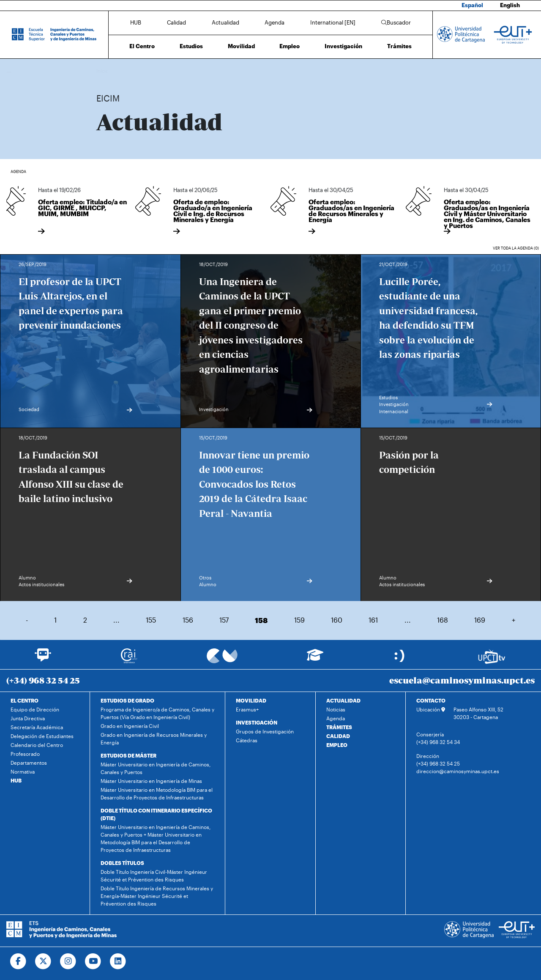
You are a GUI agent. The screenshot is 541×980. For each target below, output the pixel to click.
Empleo (290, 46)
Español (472, 5)
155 (151, 620)
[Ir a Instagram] (68, 961)
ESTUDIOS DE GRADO (127, 700)
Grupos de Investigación (265, 731)
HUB (136, 22)
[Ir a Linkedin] (118, 961)
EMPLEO (337, 745)
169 (480, 620)
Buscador (396, 22)
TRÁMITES (339, 727)
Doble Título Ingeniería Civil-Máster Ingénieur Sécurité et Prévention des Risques (154, 876)
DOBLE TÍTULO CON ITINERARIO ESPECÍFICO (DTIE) (156, 814)
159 (299, 620)
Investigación (343, 46)
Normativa (23, 771)
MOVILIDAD (251, 700)
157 (224, 620)
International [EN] (333, 22)
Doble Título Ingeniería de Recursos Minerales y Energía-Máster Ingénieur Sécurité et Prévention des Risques (157, 896)
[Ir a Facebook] (18, 961)
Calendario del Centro (37, 745)
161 (373, 620)
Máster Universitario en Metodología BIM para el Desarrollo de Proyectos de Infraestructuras (157, 793)
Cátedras (247, 740)
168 (443, 620)
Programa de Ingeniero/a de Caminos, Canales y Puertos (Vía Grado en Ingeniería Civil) (157, 713)
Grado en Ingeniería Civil (130, 726)
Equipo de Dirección (35, 709)
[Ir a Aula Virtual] (315, 659)
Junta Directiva (28, 718)
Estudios (191, 46)
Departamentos (29, 763)
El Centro (142, 46)
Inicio (103, 71)
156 (188, 620)
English (510, 5)
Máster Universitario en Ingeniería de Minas (151, 781)
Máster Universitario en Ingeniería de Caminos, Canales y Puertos (156, 768)
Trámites (399, 46)
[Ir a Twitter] (43, 961)
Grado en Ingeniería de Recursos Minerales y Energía (154, 738)
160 (337, 620)
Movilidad (241, 46)
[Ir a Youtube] (93, 961)
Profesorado (25, 754)
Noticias (336, 709)
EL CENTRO (25, 700)
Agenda (275, 22)
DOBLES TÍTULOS (122, 863)
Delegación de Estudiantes (42, 736)
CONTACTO (431, 700)
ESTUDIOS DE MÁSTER (128, 755)
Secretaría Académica (37, 727)
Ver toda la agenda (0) (516, 248)
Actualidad (225, 22)
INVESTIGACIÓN (257, 722)
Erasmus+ (247, 709)
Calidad (176, 22)
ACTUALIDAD (343, 700)
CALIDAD (338, 736)
